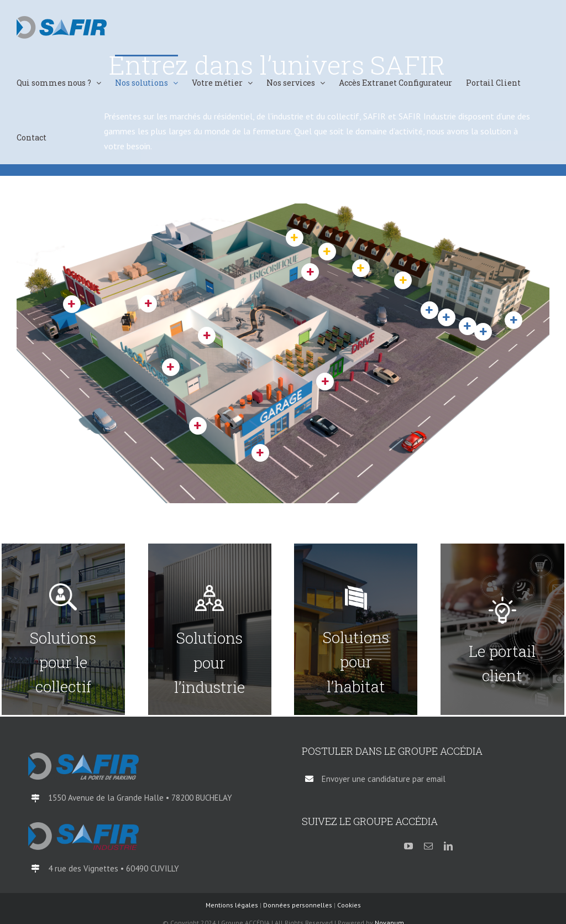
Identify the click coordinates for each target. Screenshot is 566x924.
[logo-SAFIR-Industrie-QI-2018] (83, 827)
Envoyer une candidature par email (384, 779)
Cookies (349, 905)
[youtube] (408, 846)
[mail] (428, 846)
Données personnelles (298, 905)
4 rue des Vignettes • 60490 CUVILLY (114, 868)
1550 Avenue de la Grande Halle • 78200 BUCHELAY (140, 798)
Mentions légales (232, 905)
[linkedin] (448, 846)
